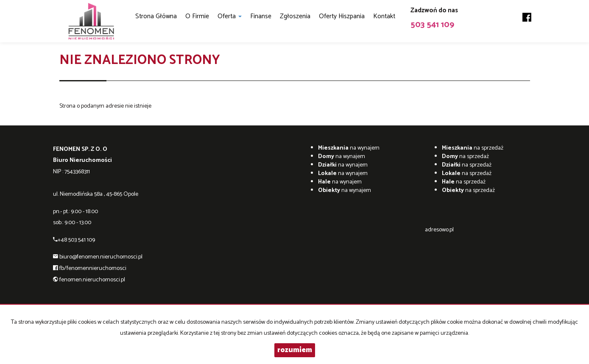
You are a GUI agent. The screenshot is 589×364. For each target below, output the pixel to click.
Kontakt (384, 16)
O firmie (197, 16)
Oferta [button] (230, 16)
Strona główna (156, 16)
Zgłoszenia (295, 16)
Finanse (261, 16)
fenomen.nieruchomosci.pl (92, 280)
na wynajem (349, 148)
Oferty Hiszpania (342, 16)
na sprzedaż (473, 148)
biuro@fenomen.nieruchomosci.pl (101, 257)
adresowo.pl (439, 230)
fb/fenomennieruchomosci (93, 268)
